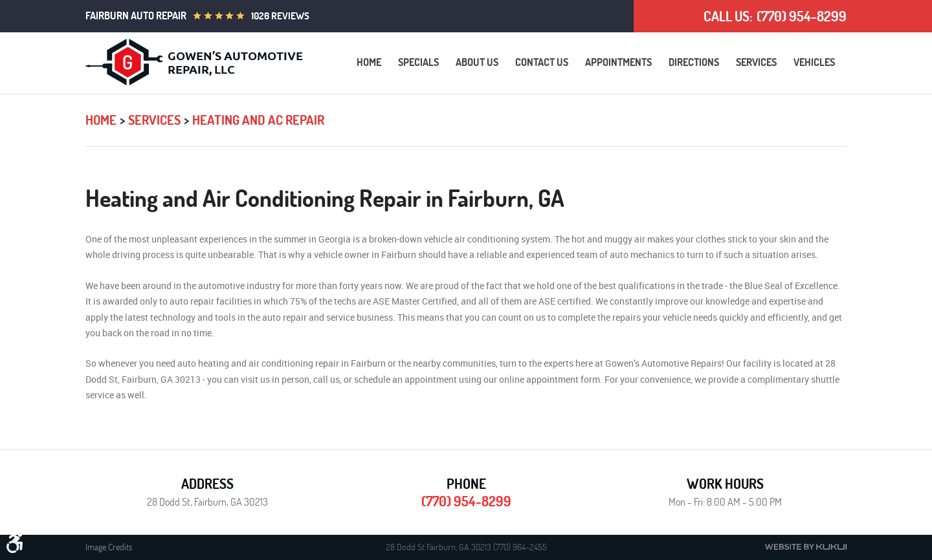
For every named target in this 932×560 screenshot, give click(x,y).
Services (756, 62)
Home (369, 62)
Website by (806, 547)
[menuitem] (369, 62)
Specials (418, 62)
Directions (694, 62)
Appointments (618, 62)
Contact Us (542, 62)
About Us (477, 62)
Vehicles (814, 62)
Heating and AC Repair (258, 120)
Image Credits (109, 547)
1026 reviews (280, 16)
